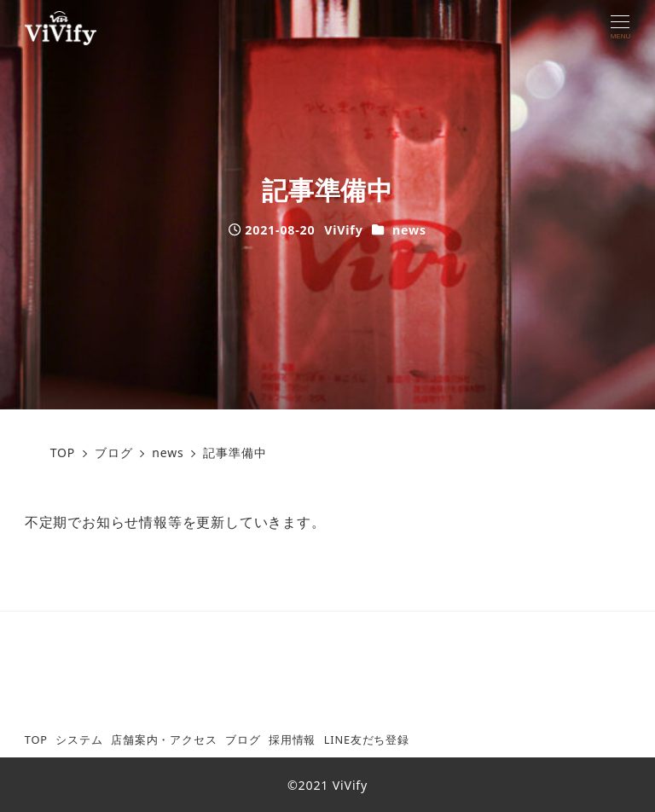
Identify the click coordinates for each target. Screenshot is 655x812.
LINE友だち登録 (367, 739)
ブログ (243, 739)
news (409, 230)
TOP (36, 739)
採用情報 (292, 739)
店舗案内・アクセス (164, 739)
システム (79, 739)
